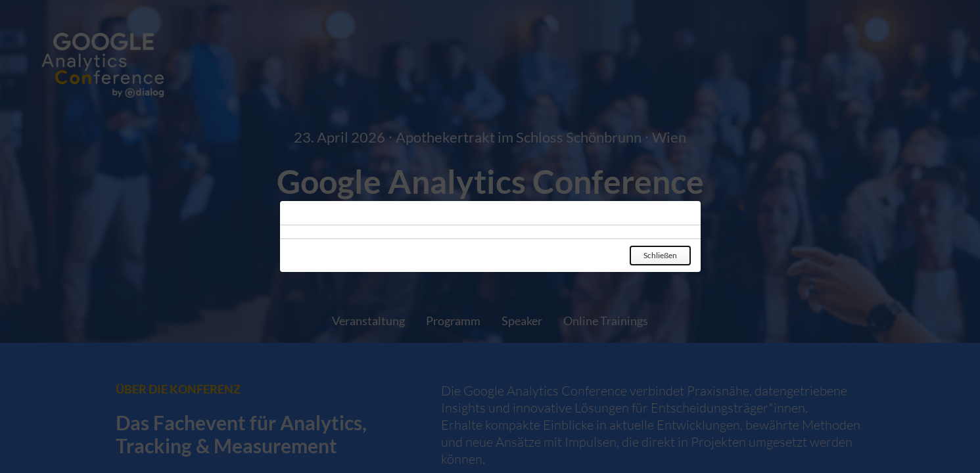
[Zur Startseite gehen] (490, 69)
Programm (453, 321)
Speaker (522, 321)
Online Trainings (606, 321)
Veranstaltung (368, 321)
